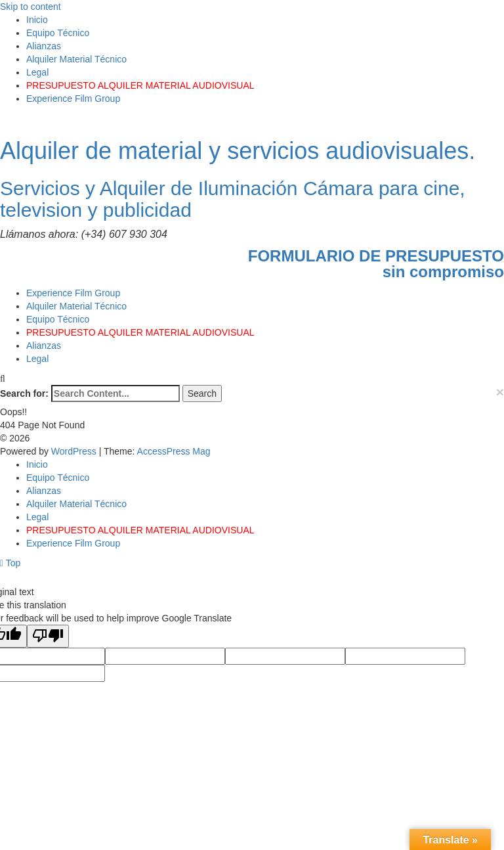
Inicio (37, 20)
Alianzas (44, 46)
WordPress (75, 451)
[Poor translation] (48, 636)
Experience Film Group (73, 99)
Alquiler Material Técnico (76, 59)
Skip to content (31, 7)
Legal (37, 72)
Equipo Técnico (58, 33)
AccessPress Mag (174, 451)
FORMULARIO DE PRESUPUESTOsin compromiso (376, 264)
